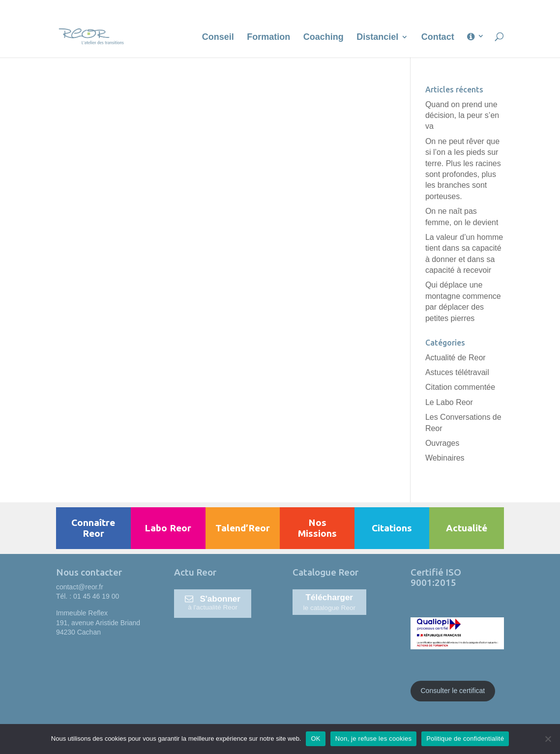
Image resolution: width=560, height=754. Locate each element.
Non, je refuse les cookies (373, 739)
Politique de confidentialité (465, 739)
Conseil (218, 38)
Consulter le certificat (453, 691)
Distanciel (377, 38)
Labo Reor (168, 528)
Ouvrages (442, 443)
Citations (392, 528)
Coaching (324, 38)
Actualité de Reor (456, 358)
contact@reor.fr (80, 587)
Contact (438, 38)
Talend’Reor (243, 528)
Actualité (467, 528)
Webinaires (445, 458)
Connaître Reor (93, 528)
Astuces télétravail (457, 372)
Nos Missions (317, 528)
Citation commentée (460, 387)
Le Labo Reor (449, 402)
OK (315, 739)
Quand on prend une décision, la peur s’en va (462, 116)
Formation (268, 38)
